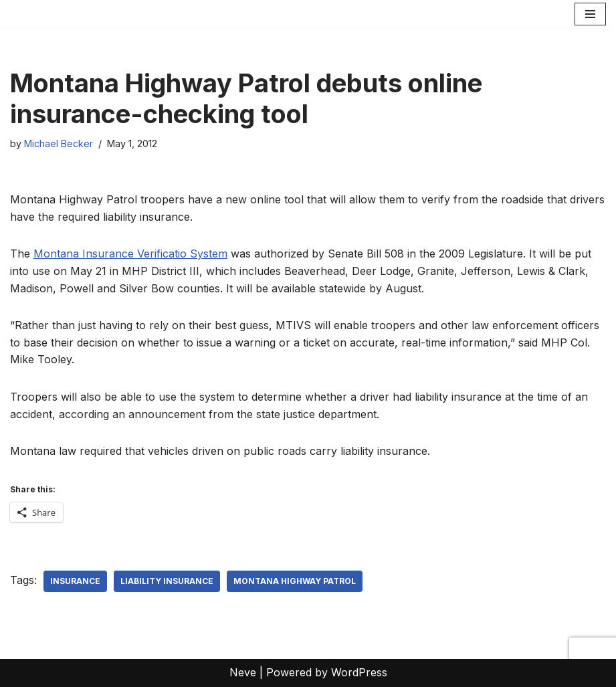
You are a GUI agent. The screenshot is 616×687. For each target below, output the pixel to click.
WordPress (359, 672)
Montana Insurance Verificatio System (130, 254)
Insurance (75, 581)
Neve (243, 672)
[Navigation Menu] (590, 14)
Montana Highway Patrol (295, 581)
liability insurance (167, 581)
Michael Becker (59, 143)
